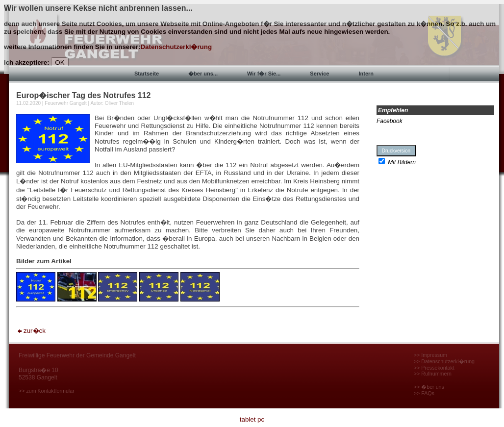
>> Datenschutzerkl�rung (444, 361)
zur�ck (31, 331)
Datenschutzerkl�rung (176, 47)
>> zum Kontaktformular (47, 391)
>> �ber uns (429, 387)
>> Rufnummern (433, 374)
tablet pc (252, 419)
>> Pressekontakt (434, 368)
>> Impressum (430, 355)
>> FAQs (424, 393)
